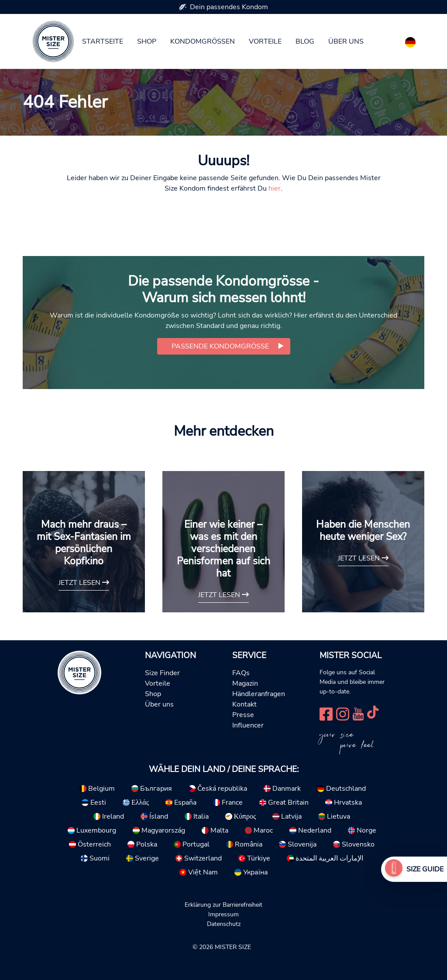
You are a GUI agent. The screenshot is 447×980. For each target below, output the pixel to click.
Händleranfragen (259, 694)
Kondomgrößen (203, 41)
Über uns (346, 41)
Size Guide (425, 869)
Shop (147, 41)
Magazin (245, 683)
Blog (305, 41)
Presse (243, 715)
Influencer (248, 725)
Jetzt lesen (84, 583)
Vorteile (265, 41)
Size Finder (162, 673)
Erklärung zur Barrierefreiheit (223, 905)
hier (275, 188)
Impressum (223, 914)
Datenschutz (224, 924)
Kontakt (244, 704)
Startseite (103, 41)
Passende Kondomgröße (220, 346)
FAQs (241, 673)
